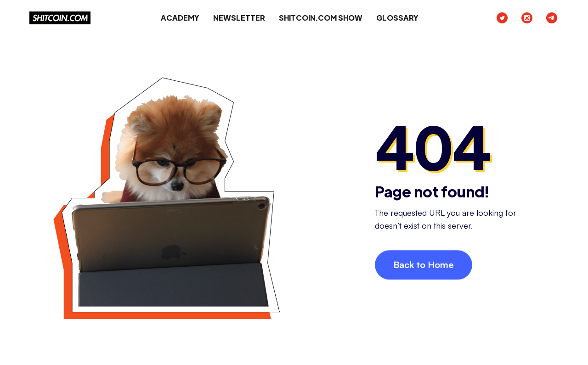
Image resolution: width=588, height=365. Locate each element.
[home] (60, 18)
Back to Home (424, 265)
